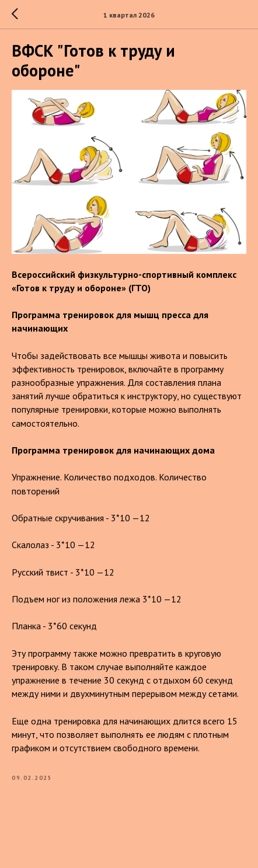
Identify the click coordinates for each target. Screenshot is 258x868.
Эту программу (41, 653)
